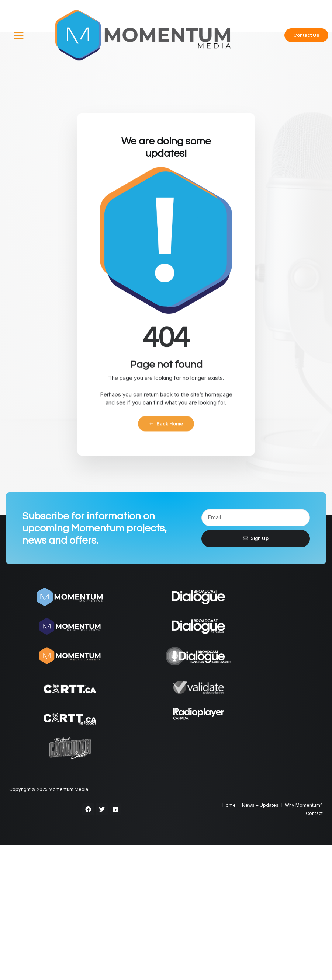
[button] (19, 35)
